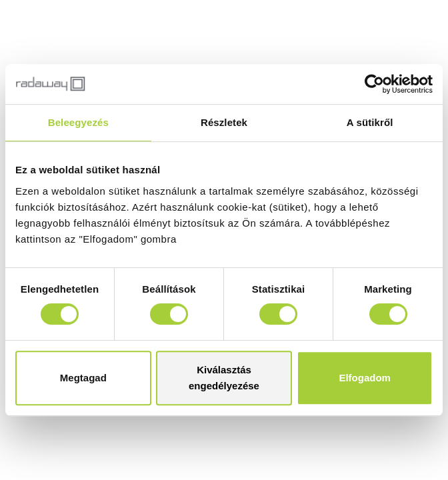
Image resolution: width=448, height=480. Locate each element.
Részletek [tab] (224, 122)
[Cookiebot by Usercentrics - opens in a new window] (374, 84)
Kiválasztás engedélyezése (224, 378)
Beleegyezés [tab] (78, 122)
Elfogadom (365, 378)
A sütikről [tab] (370, 122)
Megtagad (83, 378)
